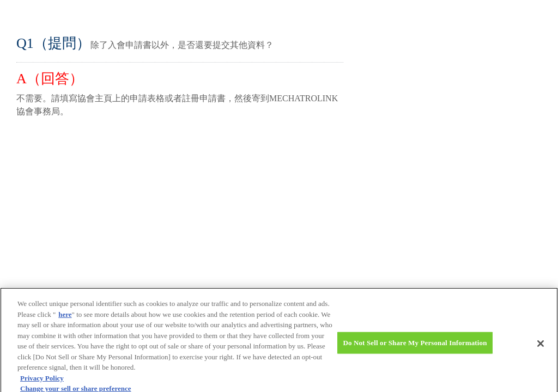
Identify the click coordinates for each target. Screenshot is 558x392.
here (65, 318)
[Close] (541, 347)
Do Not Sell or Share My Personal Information (415, 346)
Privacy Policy (42, 381)
